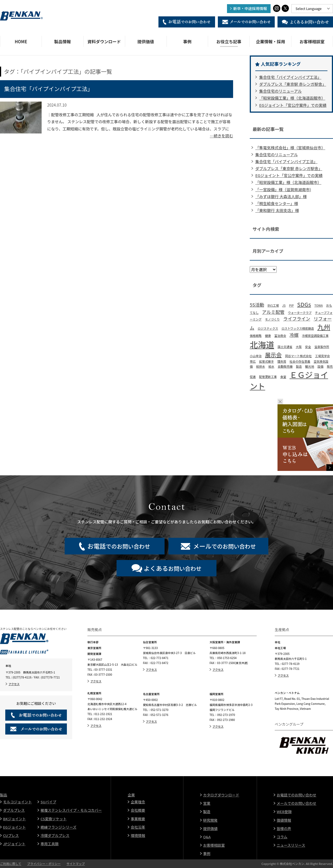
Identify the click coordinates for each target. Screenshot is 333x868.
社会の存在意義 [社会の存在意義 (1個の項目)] (300, 361)
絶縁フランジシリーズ (58, 827)
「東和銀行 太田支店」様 (277, 210)
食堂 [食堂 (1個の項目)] (283, 377)
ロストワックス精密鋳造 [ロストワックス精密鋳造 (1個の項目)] (298, 328)
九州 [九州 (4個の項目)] (324, 327)
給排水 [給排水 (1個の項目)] (261, 366)
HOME (21, 41)
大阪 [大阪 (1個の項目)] (299, 347)
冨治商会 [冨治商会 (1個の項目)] (280, 336)
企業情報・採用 (270, 41)
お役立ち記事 (229, 41)
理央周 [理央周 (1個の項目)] (282, 361)
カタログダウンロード (221, 795)
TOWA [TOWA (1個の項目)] (319, 305)
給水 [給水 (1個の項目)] (271, 366)
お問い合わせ (173, 568)
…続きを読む (221, 136)
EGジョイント (14, 827)
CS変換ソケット (54, 819)
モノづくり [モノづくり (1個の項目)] (272, 319)
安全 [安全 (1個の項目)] (308, 347)
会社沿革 (138, 827)
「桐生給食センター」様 (277, 203)
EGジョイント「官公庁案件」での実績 (293, 105)
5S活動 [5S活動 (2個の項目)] (257, 305)
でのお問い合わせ (119, 546)
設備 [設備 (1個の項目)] (320, 366)
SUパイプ (48, 802)
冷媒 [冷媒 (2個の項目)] (294, 335)
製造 (207, 812)
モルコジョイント (17, 802)
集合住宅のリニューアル (280, 91)
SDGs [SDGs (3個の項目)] (304, 304)
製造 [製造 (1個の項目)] (299, 366)
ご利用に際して (11, 864)
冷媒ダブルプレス (55, 835)
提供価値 (146, 41)
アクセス (14, 684)
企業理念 (138, 802)
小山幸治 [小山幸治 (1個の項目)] (256, 356)
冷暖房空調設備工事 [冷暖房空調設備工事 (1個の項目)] (315, 336)
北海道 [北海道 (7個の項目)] (262, 344)
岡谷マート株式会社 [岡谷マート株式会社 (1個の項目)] (298, 356)
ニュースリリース (291, 845)
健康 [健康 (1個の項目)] (268, 336)
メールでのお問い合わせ (297, 803)
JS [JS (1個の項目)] (284, 305)
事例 (187, 41)
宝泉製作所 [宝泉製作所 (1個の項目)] (322, 347)
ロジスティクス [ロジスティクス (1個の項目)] (268, 328)
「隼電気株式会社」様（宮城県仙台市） (290, 148)
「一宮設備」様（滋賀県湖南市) (283, 190)
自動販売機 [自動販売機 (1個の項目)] (285, 366)
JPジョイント (14, 844)
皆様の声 (284, 828)
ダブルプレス (14, 810)
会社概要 (138, 810)
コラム (282, 837)
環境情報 (138, 835)
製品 (4, 795)
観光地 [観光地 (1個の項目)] (310, 366)
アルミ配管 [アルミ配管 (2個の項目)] (273, 312)
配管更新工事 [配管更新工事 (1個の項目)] (268, 377)
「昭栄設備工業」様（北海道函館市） (292, 98)
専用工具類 (50, 844)
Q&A (207, 837)
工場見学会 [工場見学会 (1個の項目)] (322, 356)
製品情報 (62, 41)
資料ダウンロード (104, 41)
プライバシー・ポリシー (44, 864)
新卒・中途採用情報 (250, 8)
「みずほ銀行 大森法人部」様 (281, 196)
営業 (207, 803)
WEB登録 (284, 812)
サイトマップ (75, 864)
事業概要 (138, 819)
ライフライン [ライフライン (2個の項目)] (297, 319)
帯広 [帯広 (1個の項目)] (253, 361)
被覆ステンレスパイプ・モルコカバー (71, 810)
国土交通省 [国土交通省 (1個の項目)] (285, 347)
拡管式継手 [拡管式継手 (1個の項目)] (267, 361)
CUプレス (11, 835)
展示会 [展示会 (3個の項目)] (273, 355)
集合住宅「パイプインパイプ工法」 (49, 89)
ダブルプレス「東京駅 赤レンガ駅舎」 (293, 84)
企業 (131, 795)
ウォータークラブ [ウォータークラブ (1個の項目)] (300, 313)
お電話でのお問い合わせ (297, 795)
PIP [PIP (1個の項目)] (291, 305)
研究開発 (210, 820)
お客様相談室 (312, 41)
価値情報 (284, 820)
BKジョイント (14, 819)
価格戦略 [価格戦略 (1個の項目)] (256, 336)
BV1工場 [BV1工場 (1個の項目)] (273, 305)
